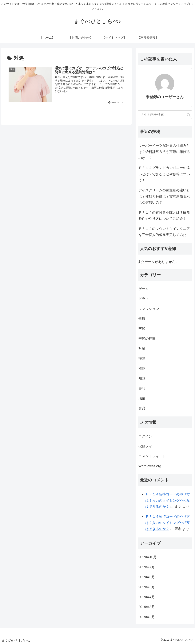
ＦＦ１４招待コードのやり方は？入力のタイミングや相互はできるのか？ (168, 500)
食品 (142, 408)
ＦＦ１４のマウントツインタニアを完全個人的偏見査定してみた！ (164, 232)
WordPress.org (150, 466)
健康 (142, 319)
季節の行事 (147, 339)
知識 (142, 378)
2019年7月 (147, 567)
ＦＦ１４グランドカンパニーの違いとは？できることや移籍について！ (164, 174)
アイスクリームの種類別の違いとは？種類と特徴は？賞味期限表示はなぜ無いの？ (164, 196)
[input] (165, 115)
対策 (142, 349)
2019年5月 (147, 587)
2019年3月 (147, 607)
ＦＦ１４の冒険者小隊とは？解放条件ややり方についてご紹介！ (164, 216)
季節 (142, 329)
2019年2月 (147, 617)
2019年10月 (148, 557)
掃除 (142, 358)
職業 (142, 398)
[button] (189, 115)
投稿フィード (149, 446)
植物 (142, 369)
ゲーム (144, 289)
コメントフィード (152, 456)
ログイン (145, 436)
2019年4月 (147, 597)
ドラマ (144, 299)
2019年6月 (147, 577)
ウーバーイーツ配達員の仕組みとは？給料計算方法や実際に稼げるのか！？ (164, 152)
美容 (142, 388)
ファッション (149, 309)
